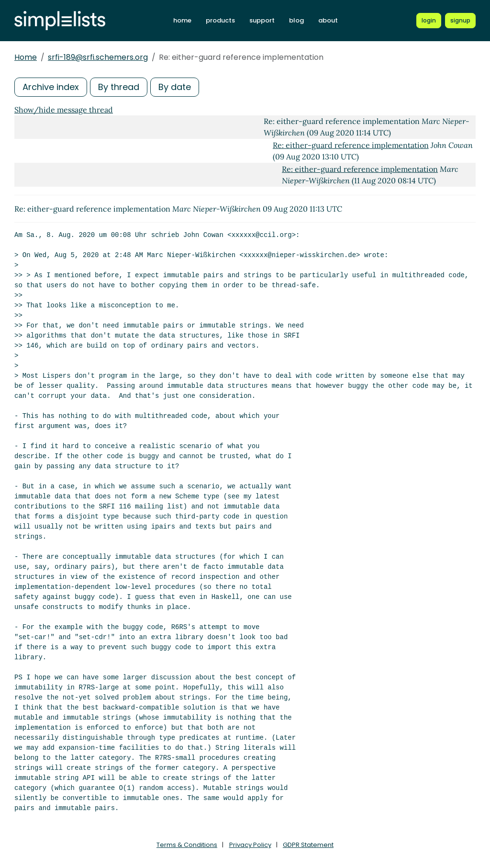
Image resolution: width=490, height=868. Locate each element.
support (262, 20)
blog (296, 20)
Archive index (51, 87)
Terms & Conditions (187, 845)
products (220, 20)
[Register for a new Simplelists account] (460, 21)
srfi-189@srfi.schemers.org (98, 57)
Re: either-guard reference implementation (351, 145)
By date (175, 87)
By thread (119, 87)
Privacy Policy (250, 845)
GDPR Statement (308, 845)
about (328, 20)
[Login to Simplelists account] (429, 21)
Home (26, 57)
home (182, 20)
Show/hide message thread (64, 110)
